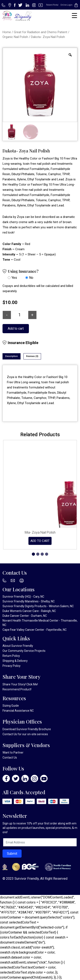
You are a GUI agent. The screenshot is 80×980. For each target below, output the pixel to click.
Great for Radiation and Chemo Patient (41, 32)
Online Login (66, 5)
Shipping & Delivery (15, 661)
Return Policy (11, 656)
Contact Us (10, 734)
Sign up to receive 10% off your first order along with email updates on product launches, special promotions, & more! (40, 828)
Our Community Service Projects (24, 651)
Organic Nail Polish (15, 37)
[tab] (12, 356)
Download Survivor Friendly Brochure (27, 729)
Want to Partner (13, 753)
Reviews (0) (32, 356)
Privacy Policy (12, 666)
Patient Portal (52, 5)
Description (12, 356)
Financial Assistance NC (18, 711)
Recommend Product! (17, 689)
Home (7, 32)
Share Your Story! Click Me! (20, 684)
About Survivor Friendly (18, 646)
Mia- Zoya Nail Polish (40, 532)
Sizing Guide (11, 706)
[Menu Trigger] (74, 16)
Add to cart (16, 329)
